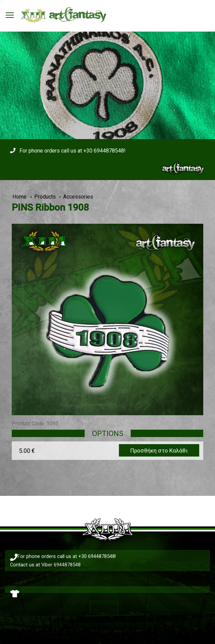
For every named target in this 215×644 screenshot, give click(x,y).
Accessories (78, 197)
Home (19, 197)
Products (45, 197)
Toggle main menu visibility (10, 13)
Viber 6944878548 (61, 565)
